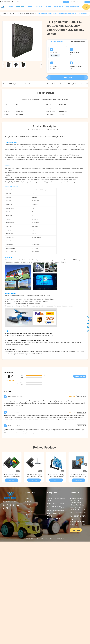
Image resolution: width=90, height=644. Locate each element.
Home (11, 7)
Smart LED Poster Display (56, 507)
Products (20, 7)
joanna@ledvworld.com (19, 2)
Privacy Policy (30, 511)
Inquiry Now (67, 77)
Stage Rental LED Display (56, 510)
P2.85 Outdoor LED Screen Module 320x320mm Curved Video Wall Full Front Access (12, 476)
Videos (30, 7)
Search (87, 2)
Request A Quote (73, 7)
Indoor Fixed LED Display (56, 504)
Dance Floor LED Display (55, 519)
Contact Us (58, 7)
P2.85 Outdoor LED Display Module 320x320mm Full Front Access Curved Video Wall (78, 476)
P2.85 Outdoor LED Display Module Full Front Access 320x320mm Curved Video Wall (56, 476)
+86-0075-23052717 (6, 2)
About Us (39, 7)
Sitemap (28, 514)
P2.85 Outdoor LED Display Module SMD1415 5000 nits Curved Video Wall (34, 476)
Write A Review (80, 376)
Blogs (48, 7)
